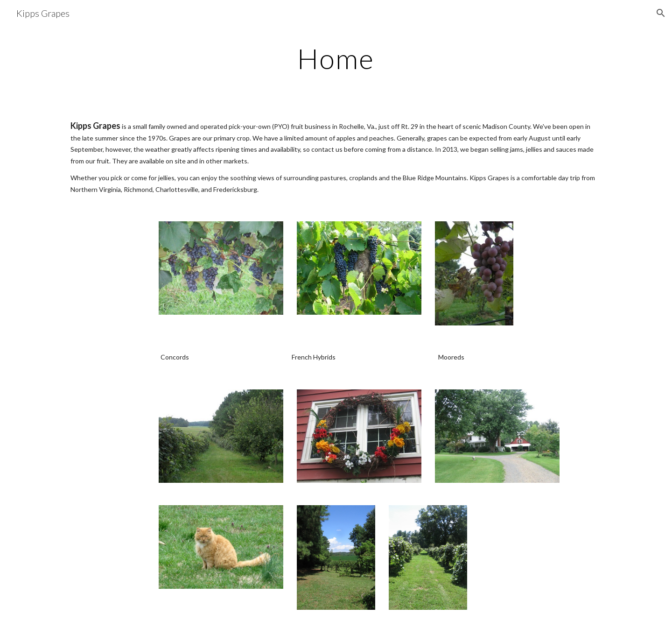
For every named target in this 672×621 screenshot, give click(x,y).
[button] (661, 13)
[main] (336, 58)
